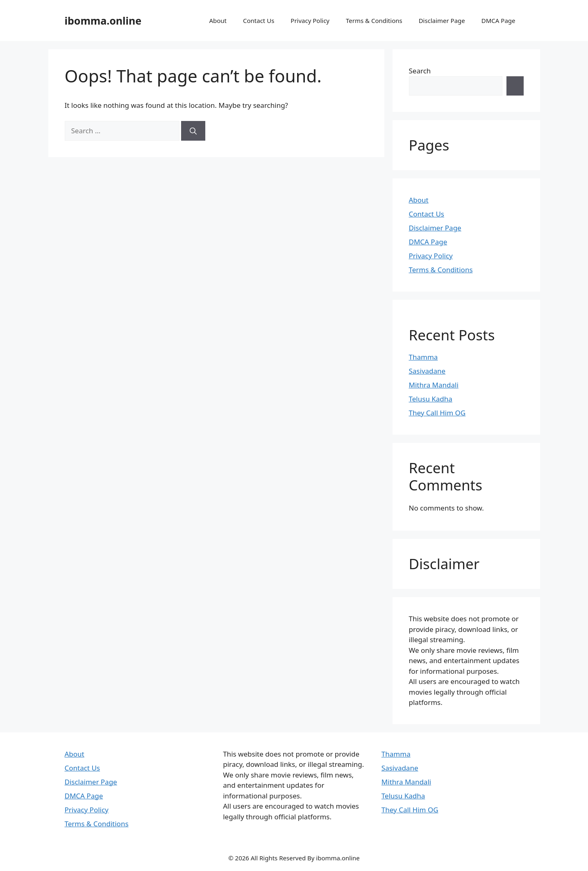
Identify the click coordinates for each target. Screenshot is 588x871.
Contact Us (259, 21)
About (218, 21)
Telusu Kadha (431, 399)
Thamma (423, 357)
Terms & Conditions (374, 21)
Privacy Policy (310, 21)
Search (420, 71)
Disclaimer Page (442, 21)
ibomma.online (103, 21)
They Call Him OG (437, 413)
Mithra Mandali (434, 385)
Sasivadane (427, 371)
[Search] (193, 131)
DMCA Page (498, 21)
